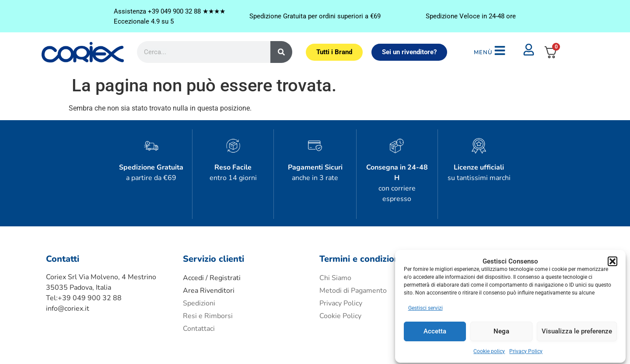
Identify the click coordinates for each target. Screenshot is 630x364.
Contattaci (199, 300)
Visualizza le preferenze (577, 329)
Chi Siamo (335, 249)
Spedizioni (199, 274)
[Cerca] (281, 42)
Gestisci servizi (426, 305)
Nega (501, 329)
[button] (612, 240)
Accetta (435, 329)
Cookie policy (490, 348)
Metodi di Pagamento (353, 262)
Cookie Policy (340, 287)
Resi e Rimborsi (208, 287)
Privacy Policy (526, 348)
